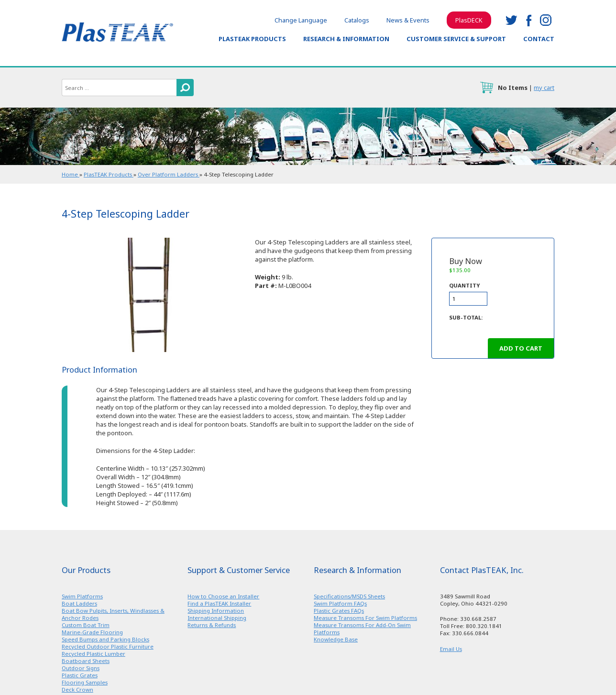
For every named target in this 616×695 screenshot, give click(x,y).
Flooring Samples (85, 682)
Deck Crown (77, 689)
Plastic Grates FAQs (339, 611)
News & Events (408, 20)
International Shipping (217, 618)
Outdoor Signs (81, 668)
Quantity (464, 285)
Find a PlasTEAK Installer (219, 603)
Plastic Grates (80, 675)
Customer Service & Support (456, 39)
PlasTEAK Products (252, 39)
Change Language (301, 20)
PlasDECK (469, 20)
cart (486, 88)
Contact (539, 39)
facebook (528, 20)
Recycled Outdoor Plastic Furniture (108, 646)
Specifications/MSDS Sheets (349, 596)
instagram (546, 20)
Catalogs (357, 20)
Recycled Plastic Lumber (93, 654)
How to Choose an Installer (223, 596)
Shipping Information (216, 611)
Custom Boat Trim (86, 625)
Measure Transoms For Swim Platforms (365, 618)
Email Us (451, 649)
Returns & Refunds (212, 625)
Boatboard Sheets (86, 661)
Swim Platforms (82, 596)
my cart (544, 88)
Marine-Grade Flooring (92, 632)
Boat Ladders (79, 603)
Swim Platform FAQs (340, 603)
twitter (511, 20)
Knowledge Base (336, 639)
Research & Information (346, 39)
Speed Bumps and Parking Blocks (105, 639)
